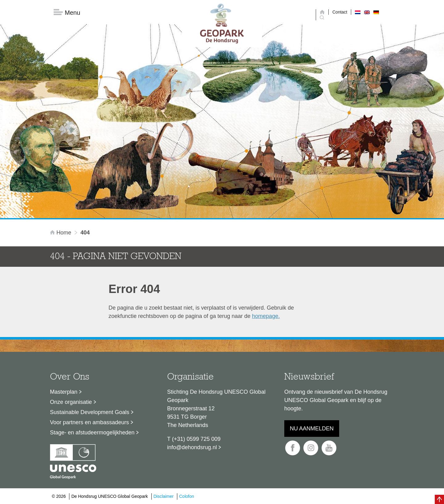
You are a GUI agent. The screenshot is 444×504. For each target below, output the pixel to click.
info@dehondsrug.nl (192, 447)
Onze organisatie (71, 402)
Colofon (187, 496)
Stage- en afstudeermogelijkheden (92, 433)
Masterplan (64, 392)
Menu (67, 12)
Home (61, 233)
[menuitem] (358, 12)
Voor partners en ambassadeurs (89, 422)
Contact (340, 12)
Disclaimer (164, 496)
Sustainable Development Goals (90, 412)
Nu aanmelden (312, 429)
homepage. (266, 316)
